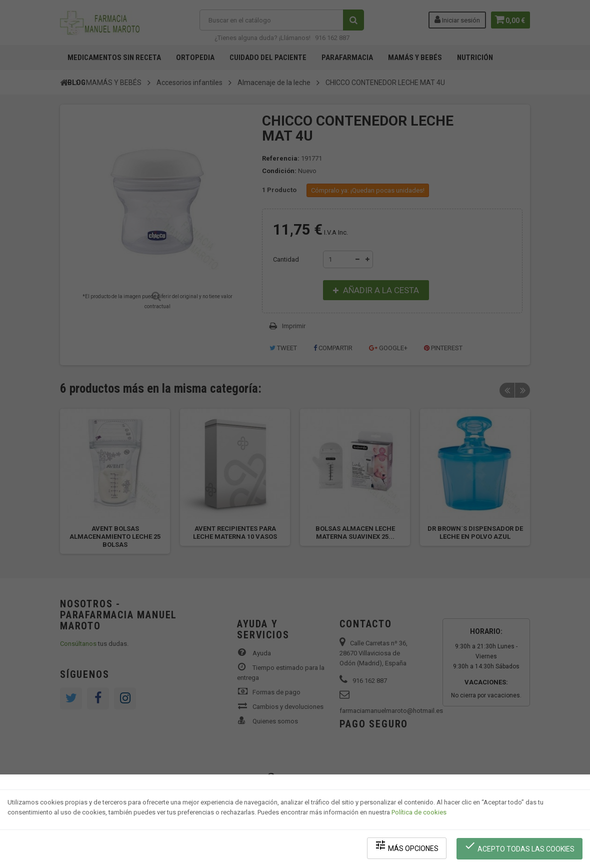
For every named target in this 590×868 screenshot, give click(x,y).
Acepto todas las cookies (521, 848)
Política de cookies (419, 816)
